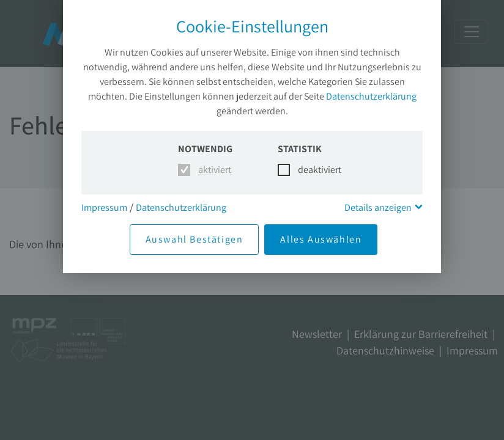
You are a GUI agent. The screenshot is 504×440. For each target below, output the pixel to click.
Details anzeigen (378, 207)
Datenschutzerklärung (371, 96)
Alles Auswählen (321, 239)
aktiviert (213, 170)
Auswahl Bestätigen (195, 239)
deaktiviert (312, 170)
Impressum (104, 207)
